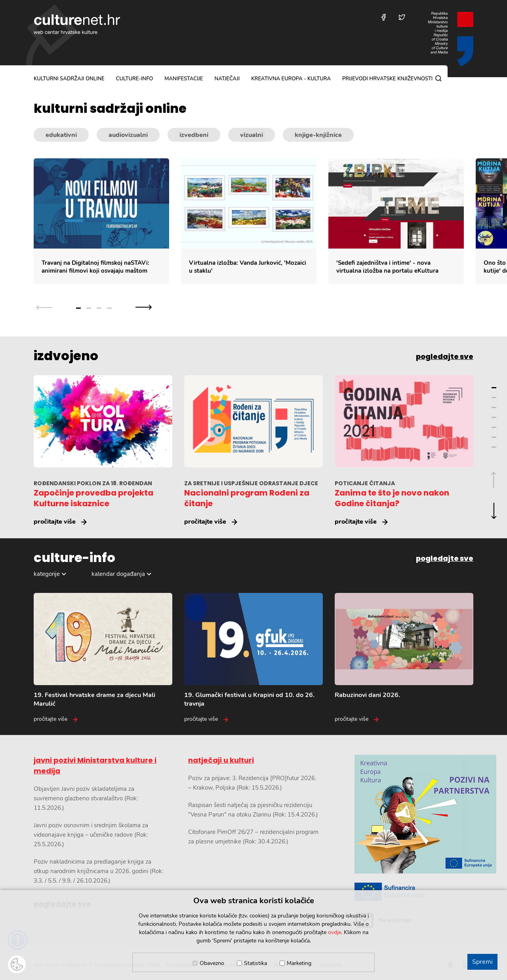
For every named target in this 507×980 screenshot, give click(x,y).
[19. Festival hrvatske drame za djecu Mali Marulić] (103, 658)
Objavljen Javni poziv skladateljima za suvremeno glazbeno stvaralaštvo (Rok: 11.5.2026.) (86, 798)
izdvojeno (66, 356)
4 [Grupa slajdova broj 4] (109, 308)
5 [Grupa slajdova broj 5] (494, 427)
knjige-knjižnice (318, 135)
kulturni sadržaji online (69, 79)
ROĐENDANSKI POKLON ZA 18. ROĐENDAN (93, 483)
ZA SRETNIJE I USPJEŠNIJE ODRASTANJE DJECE (251, 483)
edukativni (61, 135)
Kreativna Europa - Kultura (291, 79)
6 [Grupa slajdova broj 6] (494, 437)
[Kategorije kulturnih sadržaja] (253, 135)
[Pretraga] (438, 78)
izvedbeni (194, 135)
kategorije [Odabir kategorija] (47, 574)
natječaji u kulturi (221, 760)
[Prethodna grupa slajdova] (44, 307)
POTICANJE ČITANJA (365, 483)
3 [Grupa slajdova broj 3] (99, 308)
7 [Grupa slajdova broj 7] (494, 447)
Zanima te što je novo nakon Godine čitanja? (392, 498)
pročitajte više (55, 522)
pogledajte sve (445, 356)
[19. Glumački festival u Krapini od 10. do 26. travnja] (253, 658)
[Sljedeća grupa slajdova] (144, 307)
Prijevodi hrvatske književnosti (387, 79)
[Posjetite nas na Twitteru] (402, 17)
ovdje (335, 932)
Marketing (299, 963)
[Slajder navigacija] (94, 307)
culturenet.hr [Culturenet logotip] (77, 24)
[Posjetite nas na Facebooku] (384, 17)
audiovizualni (128, 135)
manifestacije (184, 79)
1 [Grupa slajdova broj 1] (78, 308)
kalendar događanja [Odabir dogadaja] (118, 574)
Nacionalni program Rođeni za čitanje (247, 498)
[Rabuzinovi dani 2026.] (404, 658)
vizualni (252, 135)
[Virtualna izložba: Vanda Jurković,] (249, 221)
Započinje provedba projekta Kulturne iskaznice (93, 498)
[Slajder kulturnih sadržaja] (270, 221)
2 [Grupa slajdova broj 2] (89, 308)
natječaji (227, 79)
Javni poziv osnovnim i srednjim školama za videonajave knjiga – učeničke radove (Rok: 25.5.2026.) (91, 835)
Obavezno (212, 963)
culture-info (135, 79)
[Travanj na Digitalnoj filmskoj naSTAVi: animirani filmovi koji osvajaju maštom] (101, 221)
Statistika (255, 963)
